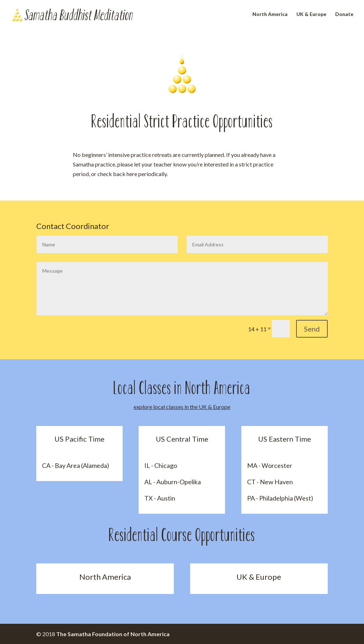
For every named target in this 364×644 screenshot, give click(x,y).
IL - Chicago (161, 465)
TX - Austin (160, 498)
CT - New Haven (270, 482)
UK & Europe (311, 14)
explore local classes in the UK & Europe (182, 407)
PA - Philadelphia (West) (280, 498)
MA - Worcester (270, 465)
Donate (344, 14)
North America (270, 14)
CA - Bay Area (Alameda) (76, 465)
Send (312, 329)
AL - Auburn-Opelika (173, 482)
